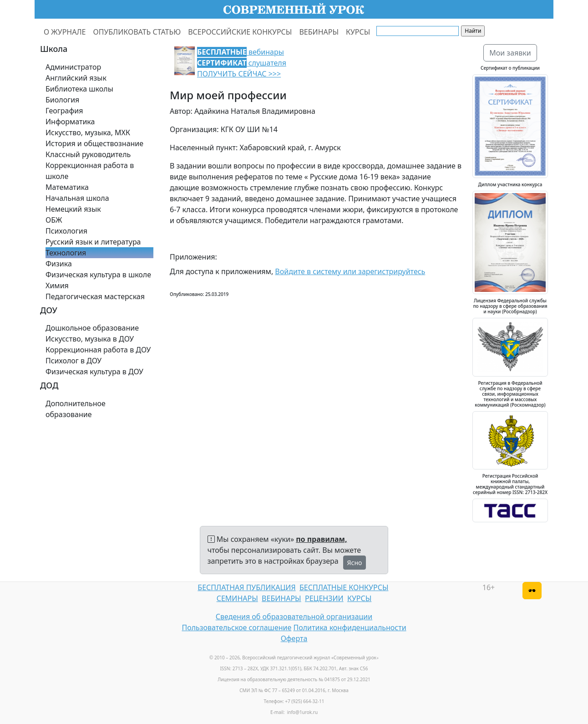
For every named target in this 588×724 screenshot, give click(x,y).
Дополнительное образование (76, 409)
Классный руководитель (88, 154)
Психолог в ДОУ (73, 361)
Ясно (355, 563)
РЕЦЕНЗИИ (324, 598)
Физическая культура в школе (98, 275)
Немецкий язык (73, 209)
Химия (57, 286)
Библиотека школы (79, 89)
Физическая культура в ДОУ (94, 372)
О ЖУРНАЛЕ (65, 32)
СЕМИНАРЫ (237, 598)
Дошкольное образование (92, 328)
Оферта (294, 638)
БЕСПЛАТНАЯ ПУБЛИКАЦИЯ (246, 587)
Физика (59, 264)
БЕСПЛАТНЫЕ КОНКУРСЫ (344, 587)
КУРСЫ (358, 32)
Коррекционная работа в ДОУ (98, 350)
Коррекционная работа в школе (90, 171)
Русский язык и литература (93, 242)
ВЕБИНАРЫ (319, 32)
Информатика (70, 122)
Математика (67, 187)
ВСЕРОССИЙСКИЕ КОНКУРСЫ (240, 32)
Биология (62, 100)
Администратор (73, 67)
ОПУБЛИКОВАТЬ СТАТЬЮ (137, 32)
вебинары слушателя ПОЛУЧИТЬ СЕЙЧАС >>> (242, 63)
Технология (66, 253)
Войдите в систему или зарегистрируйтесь (350, 271)
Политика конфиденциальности (350, 627)
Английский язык (76, 78)
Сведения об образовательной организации (294, 617)
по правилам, (321, 539)
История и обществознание (94, 143)
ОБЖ (54, 220)
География (64, 111)
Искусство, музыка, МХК (88, 133)
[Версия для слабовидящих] (532, 591)
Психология (66, 231)
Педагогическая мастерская (95, 296)
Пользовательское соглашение (236, 627)
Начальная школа (77, 198)
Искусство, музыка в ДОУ (90, 339)
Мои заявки (510, 53)
